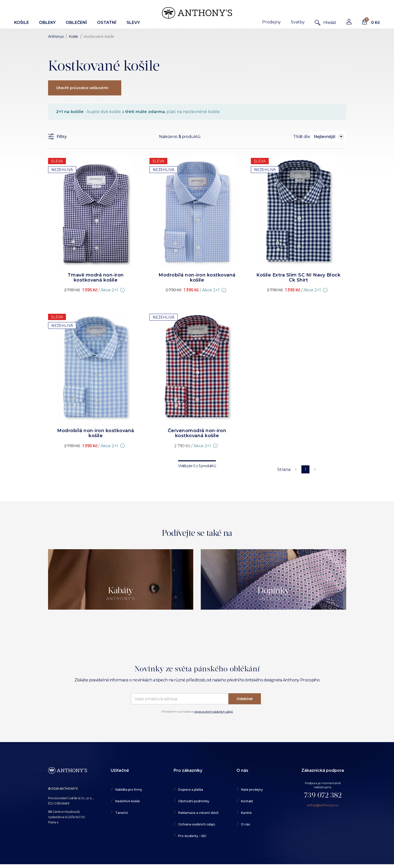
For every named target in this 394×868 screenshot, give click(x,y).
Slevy (133, 23)
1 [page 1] (305, 469)
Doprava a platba (191, 790)
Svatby (298, 22)
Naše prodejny (252, 790)
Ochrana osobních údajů (197, 824)
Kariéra (246, 813)
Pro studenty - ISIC (192, 836)
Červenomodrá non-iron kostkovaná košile (197, 433)
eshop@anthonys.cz (323, 805)
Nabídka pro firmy (129, 790)
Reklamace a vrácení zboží (198, 813)
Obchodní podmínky (194, 801)
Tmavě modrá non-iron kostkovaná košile (96, 277)
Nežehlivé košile (128, 801)
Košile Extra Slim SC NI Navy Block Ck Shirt (298, 277)
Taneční (122, 813)
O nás (245, 824)
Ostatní (107, 23)
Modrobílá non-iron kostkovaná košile (197, 277)
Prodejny (271, 22)
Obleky (47, 23)
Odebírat (245, 699)
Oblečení (76, 23)
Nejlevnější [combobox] (325, 137)
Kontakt (247, 801)
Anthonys (56, 37)
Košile (22, 23)
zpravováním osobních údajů (213, 711)
